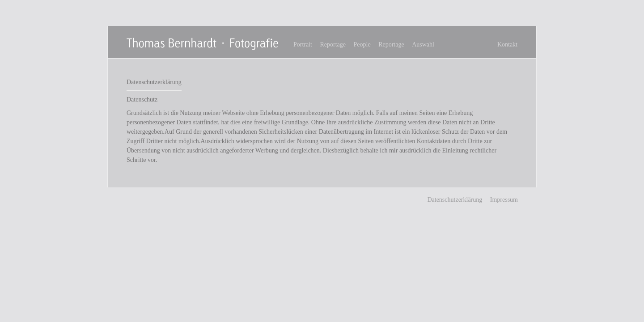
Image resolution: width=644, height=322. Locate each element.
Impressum (504, 200)
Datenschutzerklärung (455, 200)
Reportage (333, 44)
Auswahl (423, 44)
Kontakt (507, 44)
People (362, 44)
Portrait (303, 44)
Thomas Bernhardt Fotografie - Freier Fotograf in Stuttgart (204, 44)
